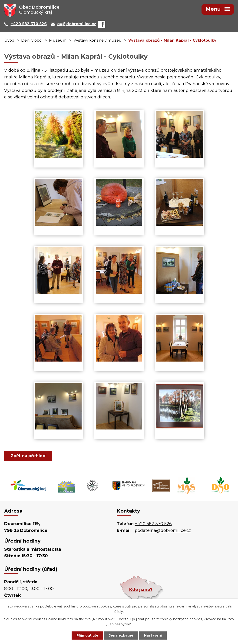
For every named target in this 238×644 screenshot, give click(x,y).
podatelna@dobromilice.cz (163, 530)
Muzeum (58, 40)
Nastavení (153, 635)
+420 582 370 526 (153, 524)
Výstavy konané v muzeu (98, 40)
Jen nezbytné (121, 635)
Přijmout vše (87, 635)
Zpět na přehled (28, 456)
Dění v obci (32, 40)
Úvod (9, 40)
